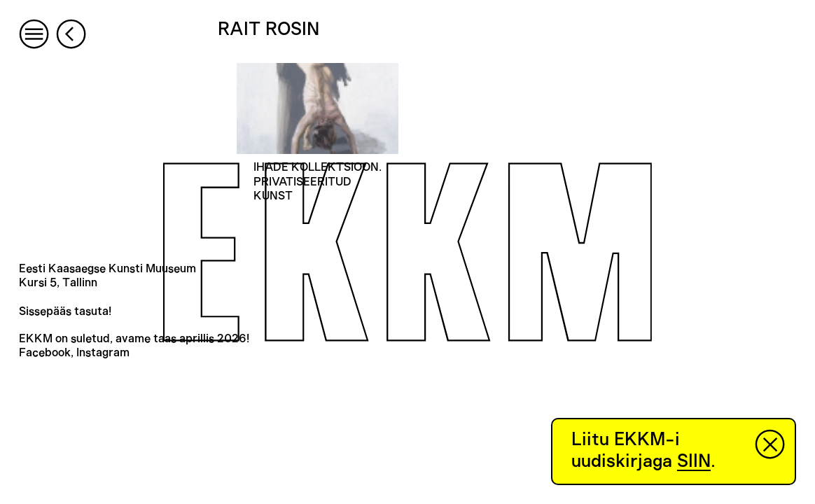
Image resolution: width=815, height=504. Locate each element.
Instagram (103, 353)
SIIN (694, 461)
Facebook (45, 353)
